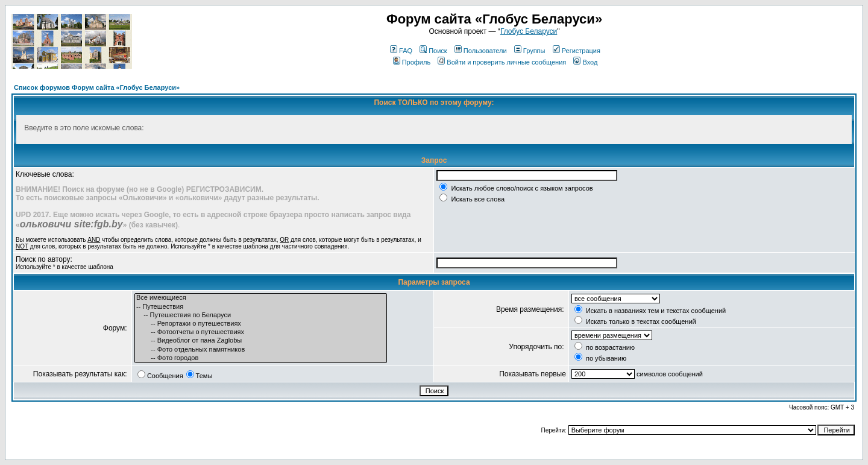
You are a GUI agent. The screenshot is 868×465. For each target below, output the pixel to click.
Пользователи (481, 51)
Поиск (433, 51)
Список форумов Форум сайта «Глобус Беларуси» (97, 87)
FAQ (401, 51)
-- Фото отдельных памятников (261, 350)
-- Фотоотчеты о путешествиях (261, 332)
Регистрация (577, 51)
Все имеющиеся (261, 298)
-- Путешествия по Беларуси (261, 315)
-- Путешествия (261, 307)
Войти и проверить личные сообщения (502, 62)
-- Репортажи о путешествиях (261, 324)
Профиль (412, 62)
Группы (530, 51)
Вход (585, 62)
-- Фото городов (261, 358)
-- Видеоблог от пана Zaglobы (261, 341)
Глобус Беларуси (529, 31)
